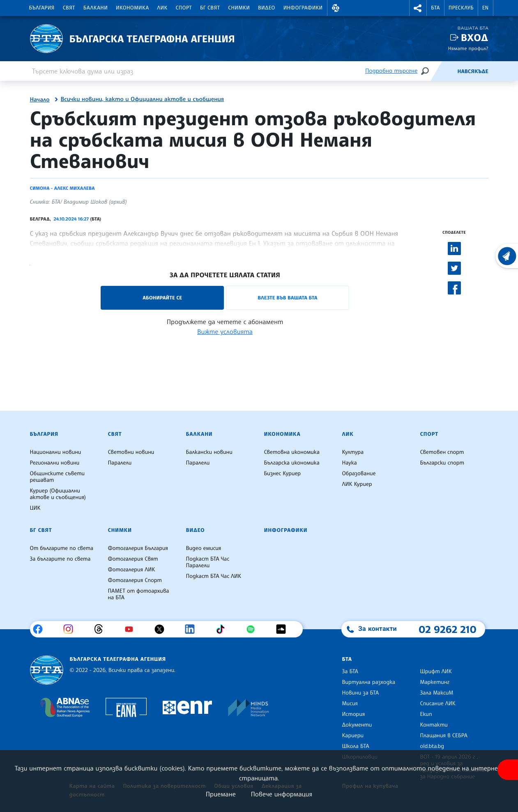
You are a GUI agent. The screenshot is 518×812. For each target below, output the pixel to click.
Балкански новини (209, 452)
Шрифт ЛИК (436, 672)
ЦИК (35, 508)
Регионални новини (55, 463)
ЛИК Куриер (357, 484)
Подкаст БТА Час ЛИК (214, 576)
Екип (426, 714)
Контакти (434, 725)
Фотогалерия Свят (133, 559)
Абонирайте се (162, 298)
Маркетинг (435, 682)
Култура (353, 452)
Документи (357, 725)
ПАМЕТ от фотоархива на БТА (139, 594)
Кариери (353, 736)
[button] (336, 8)
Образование (359, 474)
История (354, 714)
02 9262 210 (448, 629)
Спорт (184, 8)
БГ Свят (210, 8)
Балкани (96, 8)
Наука (350, 463)
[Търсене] (425, 71)
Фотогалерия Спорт (135, 580)
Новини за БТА (361, 693)
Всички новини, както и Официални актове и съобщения (143, 99)
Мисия (350, 704)
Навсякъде (473, 71)
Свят (69, 8)
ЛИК (162, 8)
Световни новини (131, 452)
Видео (267, 8)
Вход (475, 38)
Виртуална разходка (369, 682)
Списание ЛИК (438, 704)
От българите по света (62, 548)
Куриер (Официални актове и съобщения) (58, 494)
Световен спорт (442, 452)
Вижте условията (225, 331)
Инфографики (303, 8)
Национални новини (56, 452)
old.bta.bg (432, 746)
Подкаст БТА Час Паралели (208, 562)
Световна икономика (292, 452)
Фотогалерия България (138, 548)
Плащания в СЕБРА (444, 736)
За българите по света (60, 559)
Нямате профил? (468, 48)
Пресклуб (461, 8)
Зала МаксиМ (437, 693)
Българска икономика (292, 463)
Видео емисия (204, 548)
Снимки (239, 8)
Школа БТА (356, 746)
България (42, 8)
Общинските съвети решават (58, 477)
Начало (40, 100)
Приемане (221, 794)
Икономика (132, 8)
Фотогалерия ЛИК (132, 570)
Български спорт (442, 463)
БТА (435, 8)
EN (486, 8)
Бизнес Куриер (283, 474)
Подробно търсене (391, 71)
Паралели (120, 463)
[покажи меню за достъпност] (508, 770)
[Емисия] (444, 71)
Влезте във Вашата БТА (287, 298)
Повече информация (282, 794)
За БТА (350, 672)
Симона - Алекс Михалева (62, 188)
